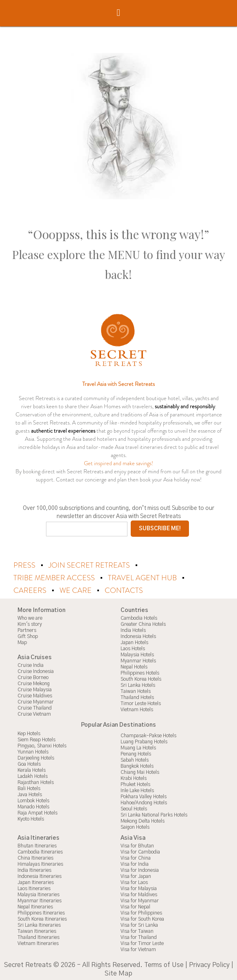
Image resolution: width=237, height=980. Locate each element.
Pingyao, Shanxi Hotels (42, 745)
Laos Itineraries (34, 887)
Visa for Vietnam (138, 948)
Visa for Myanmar (140, 899)
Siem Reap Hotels (36, 738)
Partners (27, 629)
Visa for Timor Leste (142, 942)
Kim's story (30, 623)
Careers (31, 590)
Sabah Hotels (135, 759)
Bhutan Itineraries (37, 845)
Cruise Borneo (33, 676)
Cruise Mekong (34, 682)
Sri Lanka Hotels (138, 684)
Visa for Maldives (139, 893)
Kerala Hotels (32, 769)
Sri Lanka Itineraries (39, 924)
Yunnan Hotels (33, 751)
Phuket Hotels (135, 783)
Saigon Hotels (135, 826)
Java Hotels (30, 793)
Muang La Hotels (138, 747)
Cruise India (31, 664)
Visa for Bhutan (137, 845)
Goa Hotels (29, 763)
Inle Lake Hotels (137, 789)
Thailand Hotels (137, 696)
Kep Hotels (29, 732)
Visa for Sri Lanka (139, 924)
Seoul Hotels (134, 808)
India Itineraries (34, 869)
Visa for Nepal (135, 906)
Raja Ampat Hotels (37, 812)
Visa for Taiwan (137, 930)
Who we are (30, 617)
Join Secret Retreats (90, 565)
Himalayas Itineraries (40, 863)
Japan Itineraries (36, 881)
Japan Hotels (134, 641)
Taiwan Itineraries (37, 930)
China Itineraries (35, 857)
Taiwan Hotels (136, 690)
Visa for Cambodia (140, 851)
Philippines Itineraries (41, 912)
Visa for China (136, 857)
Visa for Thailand (139, 936)
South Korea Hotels (141, 678)
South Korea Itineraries (42, 918)
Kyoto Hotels (31, 818)
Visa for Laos (134, 881)
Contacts (124, 590)
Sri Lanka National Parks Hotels (154, 814)
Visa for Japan (136, 875)
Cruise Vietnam (34, 713)
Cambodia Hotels (139, 617)
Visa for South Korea (142, 918)
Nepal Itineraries (35, 906)
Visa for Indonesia (140, 869)
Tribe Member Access (55, 577)
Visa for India (135, 863)
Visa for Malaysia (139, 887)
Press (25, 565)
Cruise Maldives (35, 695)
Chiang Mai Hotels (140, 771)
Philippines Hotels (140, 672)
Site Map (118, 972)
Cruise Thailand (35, 707)
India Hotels (133, 629)
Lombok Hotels (33, 799)
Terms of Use (164, 964)
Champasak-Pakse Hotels (148, 734)
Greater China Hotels (143, 623)
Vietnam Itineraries (38, 942)
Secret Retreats (28, 964)
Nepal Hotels (134, 666)
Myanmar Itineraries (39, 899)
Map (22, 641)
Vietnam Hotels (137, 708)
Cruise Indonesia (36, 670)
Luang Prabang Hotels (144, 740)
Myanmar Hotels (138, 660)
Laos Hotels (133, 647)
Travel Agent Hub (143, 577)
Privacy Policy (209, 964)
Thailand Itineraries (38, 936)
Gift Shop (28, 635)
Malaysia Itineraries (38, 893)
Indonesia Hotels (138, 635)
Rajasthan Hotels (36, 781)
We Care (76, 590)
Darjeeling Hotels (36, 757)
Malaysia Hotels (137, 653)
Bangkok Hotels (137, 765)
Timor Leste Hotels (141, 702)
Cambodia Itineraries (40, 851)
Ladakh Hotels (33, 775)
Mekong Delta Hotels (143, 820)
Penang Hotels (136, 753)
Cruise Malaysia (35, 688)
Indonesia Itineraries (39, 875)
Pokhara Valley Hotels (144, 795)
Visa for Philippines (141, 912)
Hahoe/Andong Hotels (144, 801)
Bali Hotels (29, 787)
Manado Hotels (33, 806)
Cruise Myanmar (36, 701)
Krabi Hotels (134, 777)
